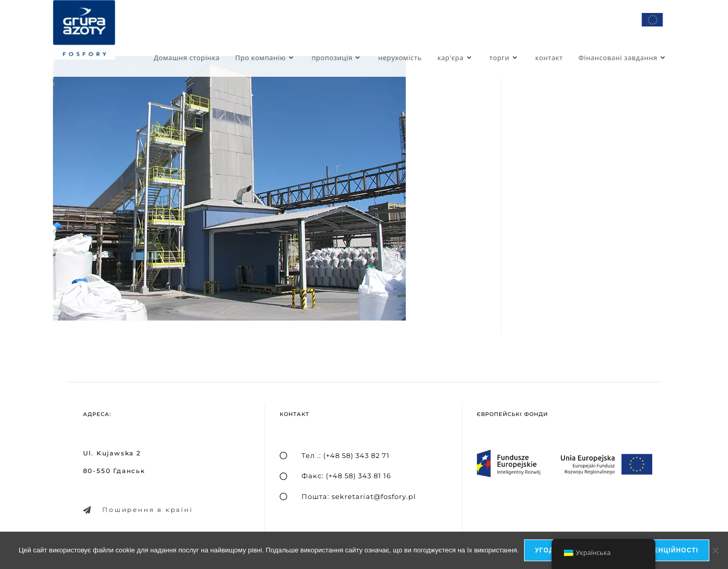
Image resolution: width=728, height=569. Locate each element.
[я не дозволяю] (715, 550)
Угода (547, 550)
